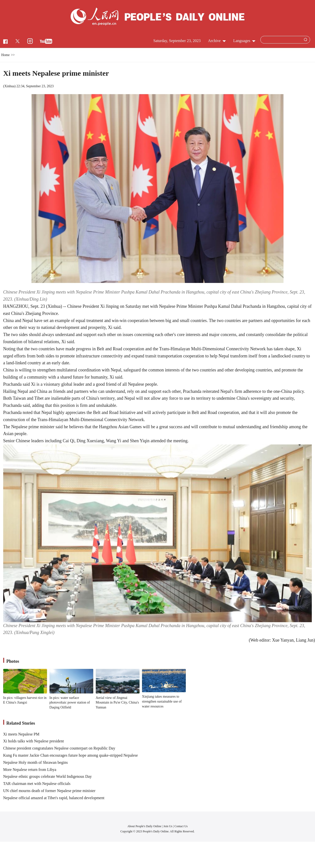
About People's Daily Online (144, 826)
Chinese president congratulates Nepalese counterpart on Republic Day (59, 748)
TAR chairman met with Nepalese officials (37, 784)
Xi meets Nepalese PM (21, 734)
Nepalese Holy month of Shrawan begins (36, 762)
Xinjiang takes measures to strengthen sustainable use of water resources (162, 701)
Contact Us (181, 826)
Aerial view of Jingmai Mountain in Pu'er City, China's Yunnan (117, 703)
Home (5, 55)
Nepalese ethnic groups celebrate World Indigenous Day (47, 776)
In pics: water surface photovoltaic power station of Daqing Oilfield (70, 703)
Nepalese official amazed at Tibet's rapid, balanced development (54, 798)
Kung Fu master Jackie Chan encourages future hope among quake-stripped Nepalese (71, 755)
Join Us (168, 826)
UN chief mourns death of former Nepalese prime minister (49, 791)
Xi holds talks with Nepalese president (34, 741)
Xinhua (9, 86)
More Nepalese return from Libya (30, 770)
